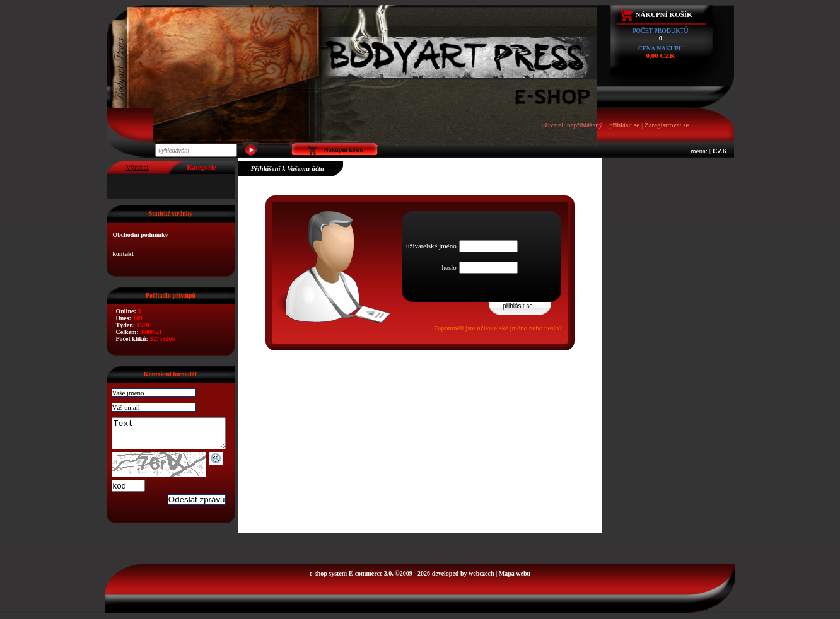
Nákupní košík (664, 14)
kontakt (123, 254)
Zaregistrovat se (667, 125)
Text (175, 436)
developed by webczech (463, 579)
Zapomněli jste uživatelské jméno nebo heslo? (498, 328)
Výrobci (137, 167)
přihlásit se (624, 125)
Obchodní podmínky (141, 235)
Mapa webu (515, 579)
